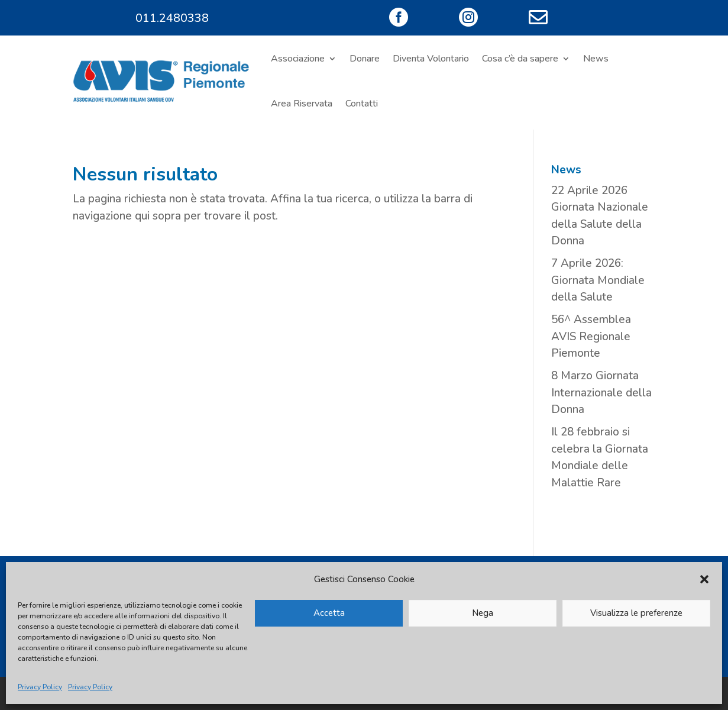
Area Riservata (302, 104)
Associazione (298, 59)
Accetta (329, 613)
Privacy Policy (40, 687)
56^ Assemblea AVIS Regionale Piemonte (591, 336)
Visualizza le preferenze (636, 613)
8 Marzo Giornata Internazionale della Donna (601, 393)
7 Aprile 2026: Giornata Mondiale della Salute (598, 280)
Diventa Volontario (431, 59)
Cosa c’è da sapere (520, 59)
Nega (483, 613)
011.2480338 (172, 18)
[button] (704, 579)
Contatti (362, 104)
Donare (365, 59)
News (596, 59)
